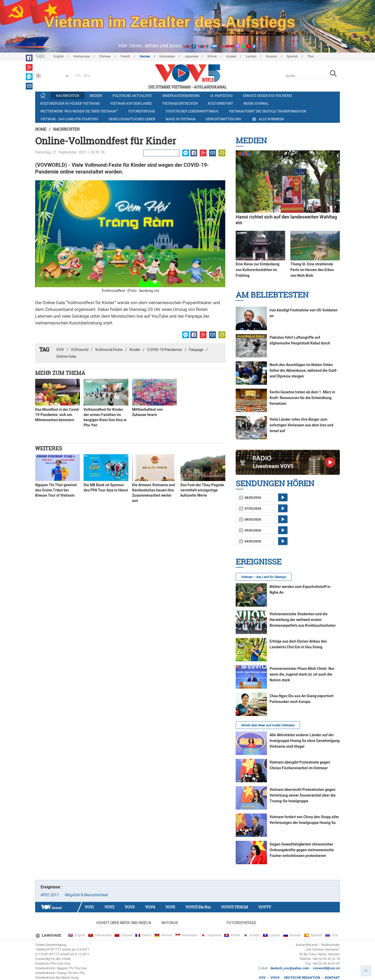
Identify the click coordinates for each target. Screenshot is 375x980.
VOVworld (80, 350)
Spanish (292, 56)
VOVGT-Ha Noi (198, 907)
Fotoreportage (142, 111)
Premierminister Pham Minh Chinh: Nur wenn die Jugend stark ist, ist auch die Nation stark (302, 674)
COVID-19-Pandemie (165, 350)
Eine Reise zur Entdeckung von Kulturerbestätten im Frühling (258, 270)
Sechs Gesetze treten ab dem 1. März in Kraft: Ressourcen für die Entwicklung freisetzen (302, 398)
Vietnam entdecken (180, 103)
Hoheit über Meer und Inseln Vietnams (268, 725)
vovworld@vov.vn (326, 968)
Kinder (135, 350)
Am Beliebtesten (272, 295)
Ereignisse (259, 562)
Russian (271, 56)
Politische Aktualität (132, 95)
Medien (96, 95)
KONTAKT (332, 978)
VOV (60, 350)
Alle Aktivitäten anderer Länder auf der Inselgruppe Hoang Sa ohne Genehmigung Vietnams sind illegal (305, 741)
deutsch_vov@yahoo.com (290, 968)
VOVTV (265, 907)
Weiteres (49, 448)
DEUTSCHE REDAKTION (302, 978)
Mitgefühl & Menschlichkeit (86, 895)
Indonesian (167, 56)
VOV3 (130, 907)
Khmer (212, 56)
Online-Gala (66, 356)
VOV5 (170, 907)
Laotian (251, 56)
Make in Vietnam (180, 119)
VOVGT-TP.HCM (235, 907)
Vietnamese (82, 56)
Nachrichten (68, 95)
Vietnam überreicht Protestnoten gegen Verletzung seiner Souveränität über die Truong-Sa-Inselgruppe (303, 795)
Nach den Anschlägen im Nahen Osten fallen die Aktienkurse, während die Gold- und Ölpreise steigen (304, 370)
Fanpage (196, 350)
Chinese (105, 56)
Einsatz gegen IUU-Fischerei (267, 95)
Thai (310, 56)
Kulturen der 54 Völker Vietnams (70, 103)
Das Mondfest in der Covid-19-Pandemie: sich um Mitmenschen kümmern (57, 415)
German (145, 56)
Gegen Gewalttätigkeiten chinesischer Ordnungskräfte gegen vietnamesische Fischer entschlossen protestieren (302, 850)
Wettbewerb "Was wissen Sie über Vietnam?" (79, 111)
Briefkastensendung (181, 95)
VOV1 (89, 907)
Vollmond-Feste (109, 350)
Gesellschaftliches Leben (132, 119)
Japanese (191, 56)
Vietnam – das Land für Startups (264, 577)
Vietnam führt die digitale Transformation (267, 111)
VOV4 (150, 907)
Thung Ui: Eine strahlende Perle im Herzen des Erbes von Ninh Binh (312, 270)
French (125, 56)
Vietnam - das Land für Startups (69, 119)
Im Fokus (170, 923)
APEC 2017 (50, 895)
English (59, 56)
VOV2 (109, 907)
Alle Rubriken (268, 119)
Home (41, 129)
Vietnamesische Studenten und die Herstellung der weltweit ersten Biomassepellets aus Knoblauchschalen (303, 620)
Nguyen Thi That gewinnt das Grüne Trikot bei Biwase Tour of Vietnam (56, 490)
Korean (231, 56)
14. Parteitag (221, 95)
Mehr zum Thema (60, 373)
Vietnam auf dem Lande (131, 103)
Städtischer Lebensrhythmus (192, 111)
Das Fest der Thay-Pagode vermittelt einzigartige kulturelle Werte (202, 490)
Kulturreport (221, 103)
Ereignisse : (52, 887)
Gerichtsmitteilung (223, 119)
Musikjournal (256, 103)
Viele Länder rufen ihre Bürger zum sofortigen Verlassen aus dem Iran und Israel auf (301, 425)
